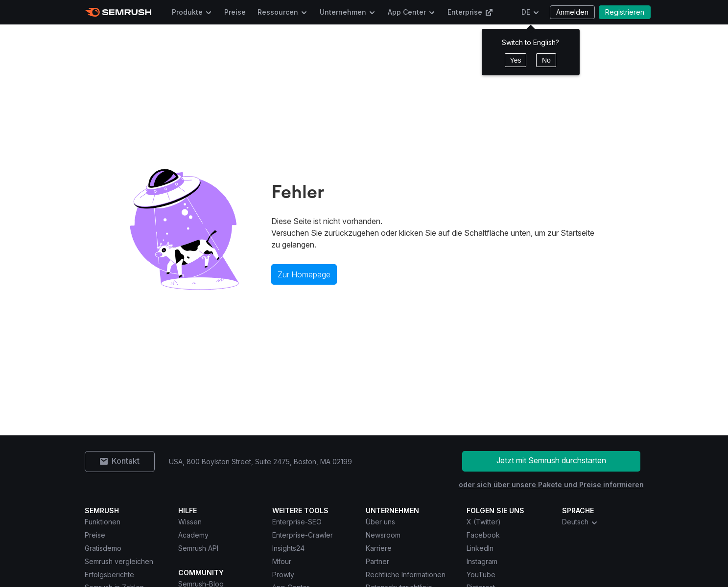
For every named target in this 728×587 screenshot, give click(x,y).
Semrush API (198, 548)
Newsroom (383, 535)
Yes (516, 60)
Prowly (283, 575)
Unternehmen (343, 12)
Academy (193, 535)
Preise (235, 12)
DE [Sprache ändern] (526, 12)
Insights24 (288, 548)
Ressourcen (278, 12)
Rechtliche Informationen (406, 575)
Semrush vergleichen (119, 561)
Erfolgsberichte (109, 575)
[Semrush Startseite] (118, 12)
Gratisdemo (103, 548)
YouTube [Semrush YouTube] (481, 575)
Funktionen (103, 522)
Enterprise (470, 12)
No (546, 60)
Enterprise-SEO (297, 522)
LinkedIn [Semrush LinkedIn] (480, 548)
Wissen (190, 522)
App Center (407, 12)
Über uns (380, 522)
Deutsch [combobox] (580, 522)
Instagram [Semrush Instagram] (482, 561)
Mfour (282, 561)
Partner (377, 561)
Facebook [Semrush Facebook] (483, 535)
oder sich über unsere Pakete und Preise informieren (551, 485)
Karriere (379, 548)
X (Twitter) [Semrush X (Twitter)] (484, 522)
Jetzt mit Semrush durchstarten (551, 460)
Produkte (187, 12)
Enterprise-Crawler (303, 535)
